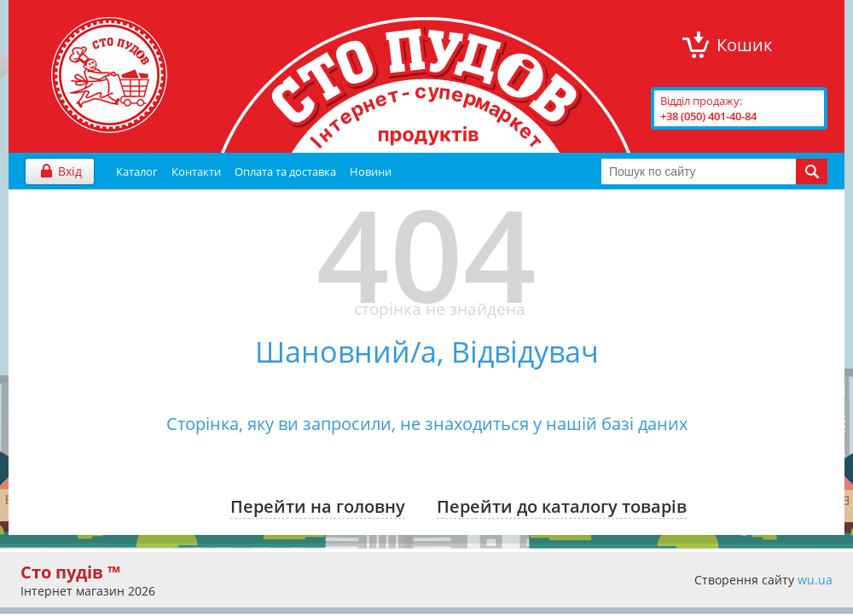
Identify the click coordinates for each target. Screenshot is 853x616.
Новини (371, 171)
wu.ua (815, 580)
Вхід (70, 171)
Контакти (196, 171)
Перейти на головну (318, 506)
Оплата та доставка (285, 171)
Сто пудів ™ (70, 572)
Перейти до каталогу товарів (562, 506)
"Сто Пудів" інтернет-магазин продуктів (109, 75)
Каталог (137, 171)
